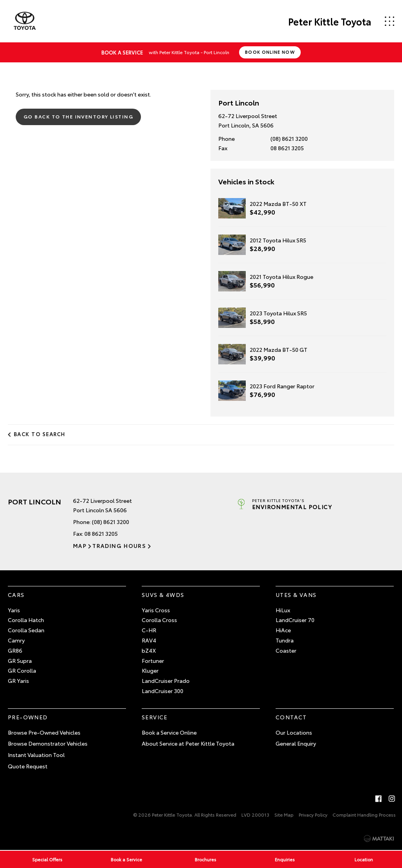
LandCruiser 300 (163, 691)
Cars (16, 595)
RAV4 (149, 640)
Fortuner (153, 661)
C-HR (149, 630)
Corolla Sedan (26, 630)
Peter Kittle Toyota (330, 21)
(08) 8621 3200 (289, 138)
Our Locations (294, 732)
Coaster (286, 650)
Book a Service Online (169, 732)
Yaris (14, 610)
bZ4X (149, 650)
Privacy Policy (313, 814)
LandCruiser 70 (295, 620)
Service (155, 717)
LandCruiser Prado (166, 681)
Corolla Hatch (26, 620)
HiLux (283, 610)
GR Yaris (18, 681)
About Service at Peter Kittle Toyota (188, 743)
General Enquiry (296, 743)
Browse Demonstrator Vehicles (48, 743)
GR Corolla (22, 670)
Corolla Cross (159, 620)
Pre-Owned (28, 717)
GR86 (15, 650)
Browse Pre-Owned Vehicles (44, 732)
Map (80, 546)
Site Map (284, 814)
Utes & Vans (296, 595)
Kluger (150, 670)
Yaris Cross (156, 610)
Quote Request (28, 766)
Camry (16, 640)
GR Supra (20, 661)
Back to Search (40, 434)
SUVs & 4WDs (163, 595)
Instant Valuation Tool (36, 755)
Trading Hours (119, 546)
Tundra (285, 640)
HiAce (283, 630)
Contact (291, 717)
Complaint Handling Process (364, 814)
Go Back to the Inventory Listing (78, 116)
